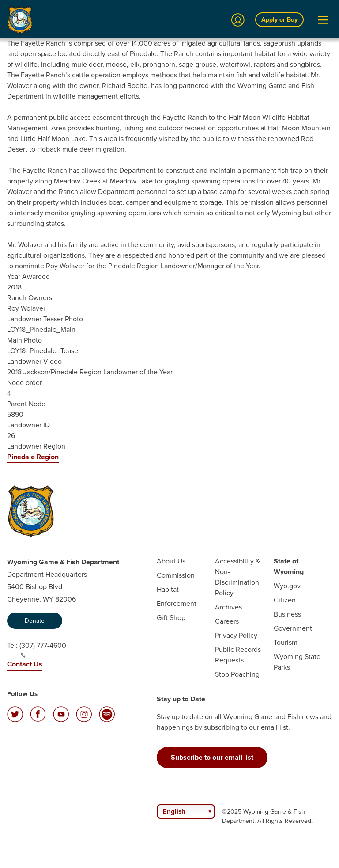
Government (293, 628)
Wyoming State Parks (297, 662)
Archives (228, 607)
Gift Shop (171, 618)
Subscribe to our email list (212, 757)
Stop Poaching (237, 674)
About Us (171, 561)
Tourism (286, 642)
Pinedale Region (33, 457)
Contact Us (25, 664)
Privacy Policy (236, 635)
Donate (35, 621)
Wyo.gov (287, 586)
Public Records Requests (238, 655)
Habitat (168, 589)
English (174, 811)
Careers (227, 621)
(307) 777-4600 (43, 649)
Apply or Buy (279, 20)
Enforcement (177, 603)
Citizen (285, 600)
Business (287, 614)
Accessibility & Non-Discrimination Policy (237, 577)
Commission (176, 575)
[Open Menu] (323, 20)
